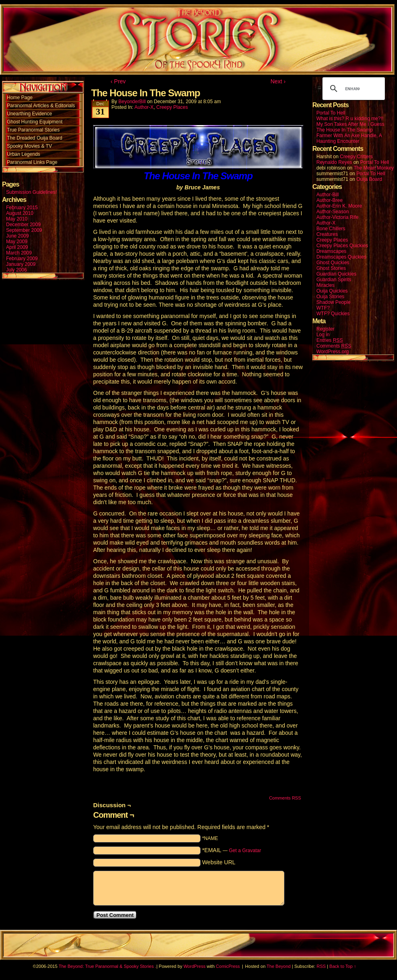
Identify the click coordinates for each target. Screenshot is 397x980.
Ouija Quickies (332, 291)
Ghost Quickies (333, 263)
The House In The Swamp (345, 130)
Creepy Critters (356, 157)
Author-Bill (328, 195)
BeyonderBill (132, 102)
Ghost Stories (331, 268)
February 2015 (22, 208)
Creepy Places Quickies (342, 246)
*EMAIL (232, 850)
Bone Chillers (331, 229)
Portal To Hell (331, 113)
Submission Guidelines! (31, 192)
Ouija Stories (330, 297)
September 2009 (24, 230)
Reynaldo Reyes (334, 162)
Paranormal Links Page (32, 162)
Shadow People (333, 302)
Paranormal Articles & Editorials (41, 106)
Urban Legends (23, 154)
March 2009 (19, 253)
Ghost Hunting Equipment (35, 122)
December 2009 (23, 225)
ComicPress (228, 966)
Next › (278, 81)
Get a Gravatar (245, 851)
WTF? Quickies (333, 314)
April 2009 (17, 247)
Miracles (325, 285)
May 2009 (17, 242)
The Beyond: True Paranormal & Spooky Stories (106, 966)
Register (325, 329)
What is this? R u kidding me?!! (350, 119)
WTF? (323, 308)
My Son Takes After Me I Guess (350, 124)
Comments (334, 346)
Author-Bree (330, 200)
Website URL (219, 862)
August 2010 (20, 213)
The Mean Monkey (374, 168)
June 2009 (17, 236)
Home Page (20, 98)
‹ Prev (118, 81)
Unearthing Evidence (29, 114)
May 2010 (17, 219)
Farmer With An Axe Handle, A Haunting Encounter (349, 138)
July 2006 (16, 270)
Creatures (327, 234)
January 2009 (21, 264)
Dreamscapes (331, 251)
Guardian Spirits (334, 280)
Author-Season (333, 212)
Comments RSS (285, 798)
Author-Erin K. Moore (339, 206)
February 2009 (22, 259)
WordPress (194, 966)
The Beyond (279, 966)
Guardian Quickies (336, 274)
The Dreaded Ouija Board (35, 138)
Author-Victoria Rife (337, 217)
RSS (321, 966)
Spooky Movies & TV (29, 146)
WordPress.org (333, 352)
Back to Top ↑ (343, 966)
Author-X (144, 107)
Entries (330, 340)
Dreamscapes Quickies (341, 257)
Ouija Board (369, 179)
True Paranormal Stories (33, 130)
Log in (323, 335)
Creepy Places (172, 107)
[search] (352, 89)
